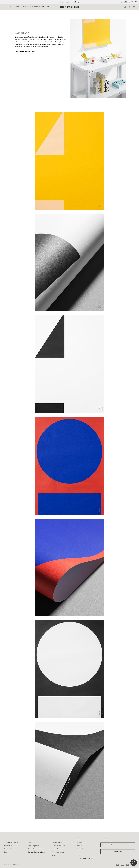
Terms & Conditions (35, 849)
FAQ (6, 852)
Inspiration (46, 7)
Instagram (80, 842)
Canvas (17, 7)
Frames (25, 7)
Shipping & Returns (11, 842)
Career (55, 855)
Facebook (80, 846)
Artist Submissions (59, 849)
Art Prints (8, 7)
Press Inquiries (34, 846)
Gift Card (8, 849)
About (30, 842)
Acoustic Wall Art (59, 846)
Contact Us (8, 846)
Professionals (57, 842)
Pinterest (80, 849)
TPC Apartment (58, 852)
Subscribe (118, 852)
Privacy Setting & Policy (37, 852)
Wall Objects (35, 7)
